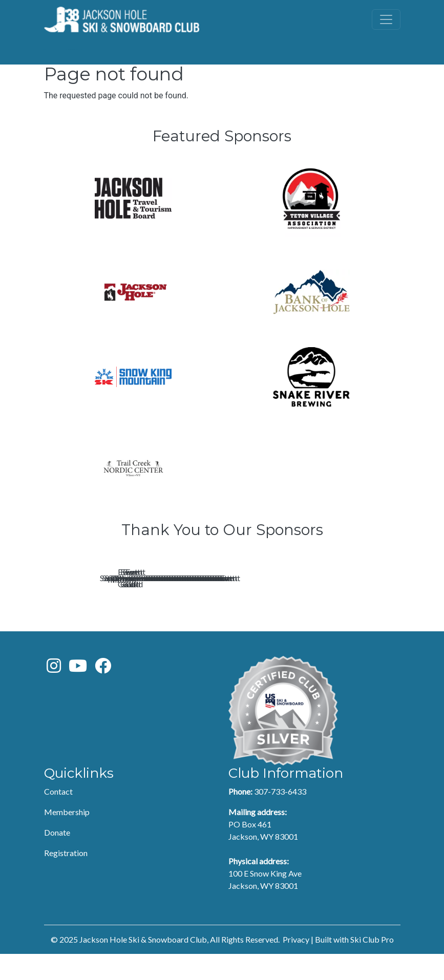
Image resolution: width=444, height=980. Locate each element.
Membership (67, 838)
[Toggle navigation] (386, 19)
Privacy (296, 965)
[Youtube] (78, 695)
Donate (57, 858)
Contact (58, 817)
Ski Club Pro (372, 965)
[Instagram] (54, 695)
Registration (66, 879)
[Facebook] (103, 695)
